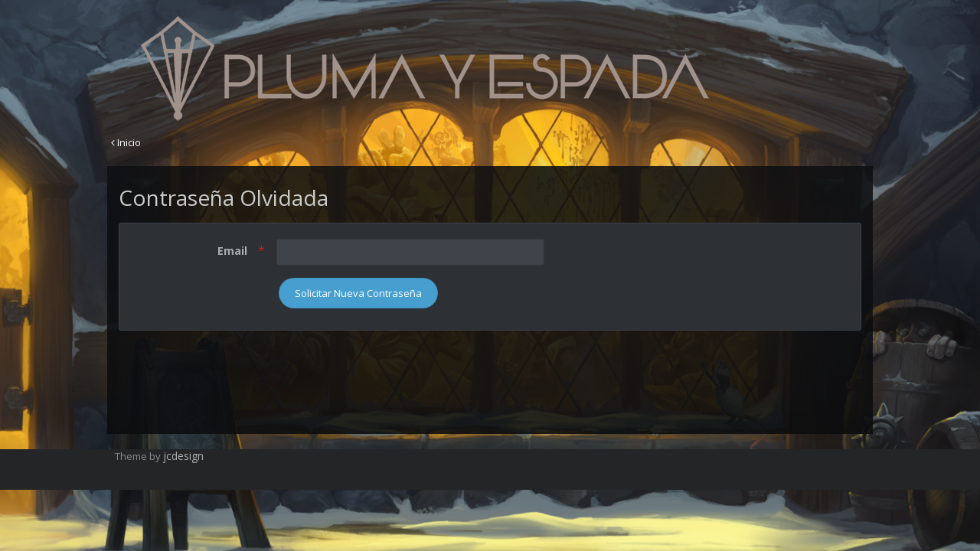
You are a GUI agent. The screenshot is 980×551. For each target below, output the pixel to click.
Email (234, 251)
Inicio (126, 142)
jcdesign (183, 456)
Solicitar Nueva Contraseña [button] (358, 293)
